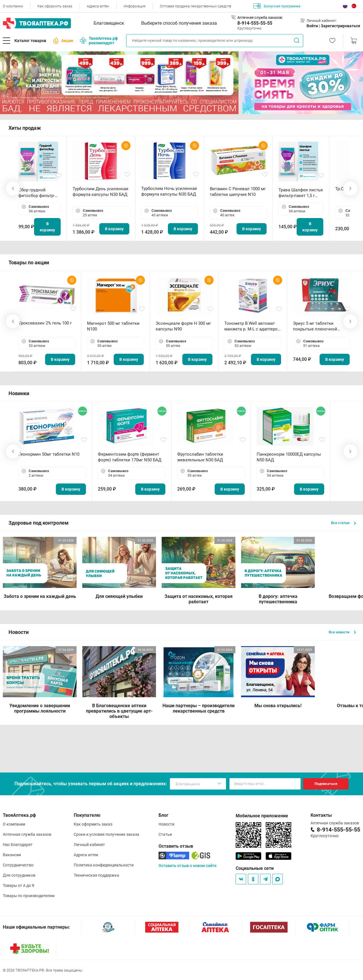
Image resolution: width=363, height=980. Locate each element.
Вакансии (12, 855)
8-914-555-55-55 (255, 23)
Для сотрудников (19, 875)
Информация (135, 6)
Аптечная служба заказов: (260, 17)
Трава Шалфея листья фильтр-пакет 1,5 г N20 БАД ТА (301, 193)
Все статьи (343, 523)
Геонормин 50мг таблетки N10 (49, 454)
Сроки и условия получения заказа (106, 834)
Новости (166, 824)
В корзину (47, 227)
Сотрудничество (18, 865)
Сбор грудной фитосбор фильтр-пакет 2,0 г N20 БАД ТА (38, 193)
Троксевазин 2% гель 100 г (45, 323)
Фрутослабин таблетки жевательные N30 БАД (200, 457)
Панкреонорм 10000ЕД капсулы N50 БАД (289, 457)
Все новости (342, 632)
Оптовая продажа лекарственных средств (196, 6)
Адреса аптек (98, 6)
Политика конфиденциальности (104, 865)
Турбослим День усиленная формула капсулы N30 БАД (100, 192)
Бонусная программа (277, 6)
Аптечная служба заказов (27, 834)
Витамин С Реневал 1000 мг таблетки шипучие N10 (238, 192)
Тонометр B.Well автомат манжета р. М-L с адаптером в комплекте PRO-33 (253, 326)
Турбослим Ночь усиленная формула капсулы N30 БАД (169, 191)
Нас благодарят (18, 845)
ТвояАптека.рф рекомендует (99, 41)
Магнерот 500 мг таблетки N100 (113, 326)
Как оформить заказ (55, 6)
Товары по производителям (29, 896)
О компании (13, 6)
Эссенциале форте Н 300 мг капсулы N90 (183, 326)
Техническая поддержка (96, 875)
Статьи (165, 834)
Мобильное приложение (262, 816)
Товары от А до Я (19, 885)
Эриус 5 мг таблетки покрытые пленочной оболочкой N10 (315, 326)
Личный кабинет (89, 845)
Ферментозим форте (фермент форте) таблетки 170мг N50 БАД (130, 457)
